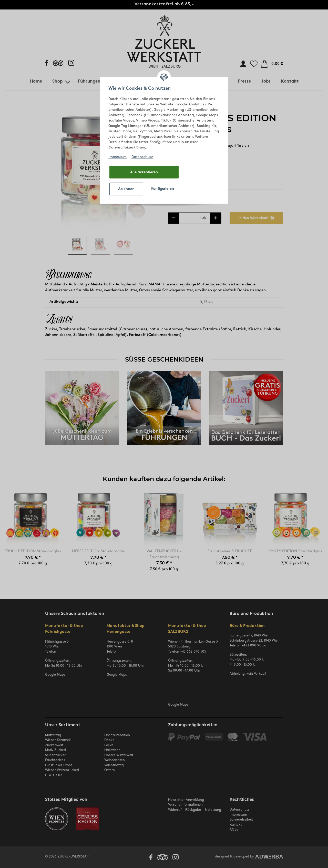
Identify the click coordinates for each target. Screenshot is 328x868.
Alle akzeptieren (144, 172)
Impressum (117, 157)
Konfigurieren (163, 189)
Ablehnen (126, 189)
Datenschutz (142, 157)
